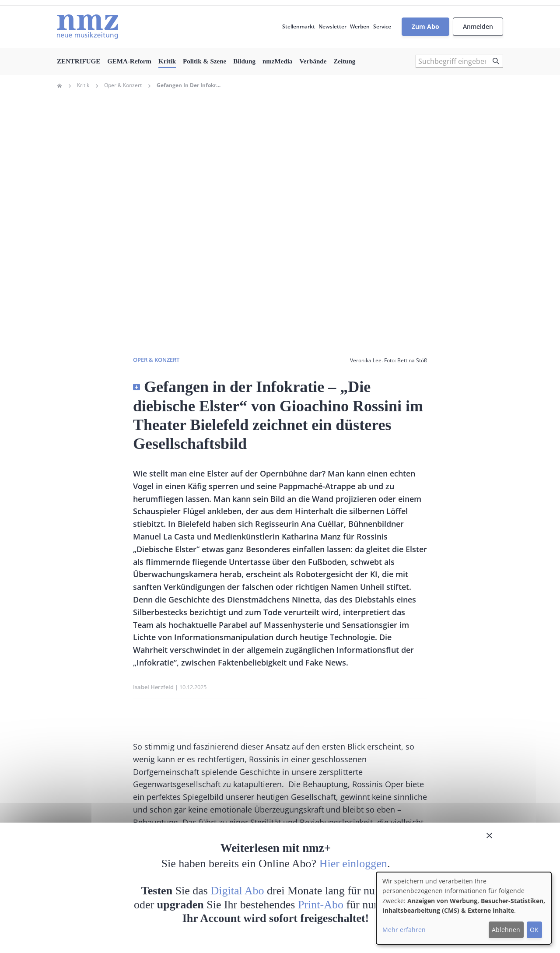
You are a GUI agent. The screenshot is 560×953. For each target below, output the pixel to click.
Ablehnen (506, 930)
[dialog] (464, 908)
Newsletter (332, 26)
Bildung (244, 61)
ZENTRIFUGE (79, 61)
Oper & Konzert (123, 85)
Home (59, 86)
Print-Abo (321, 905)
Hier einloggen (353, 864)
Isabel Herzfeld (153, 687)
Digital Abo (238, 891)
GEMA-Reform (129, 61)
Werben (360, 26)
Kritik (167, 61)
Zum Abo (425, 26)
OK (534, 930)
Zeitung (344, 61)
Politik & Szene (205, 61)
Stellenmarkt (299, 26)
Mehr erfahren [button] (404, 930)
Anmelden (478, 26)
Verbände (313, 61)
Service (382, 26)
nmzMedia (277, 61)
